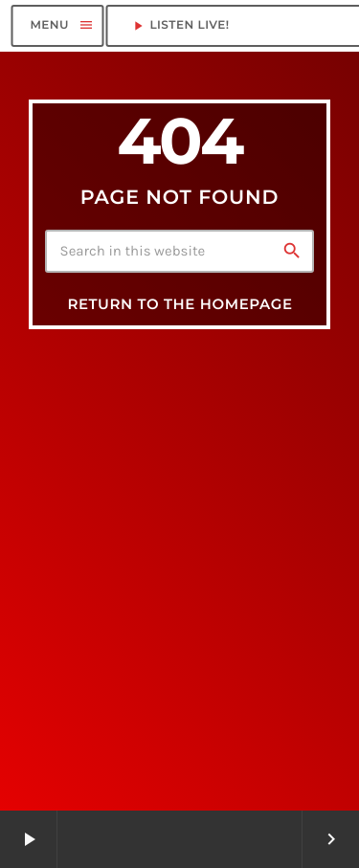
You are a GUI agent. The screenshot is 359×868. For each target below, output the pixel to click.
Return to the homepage (179, 304)
